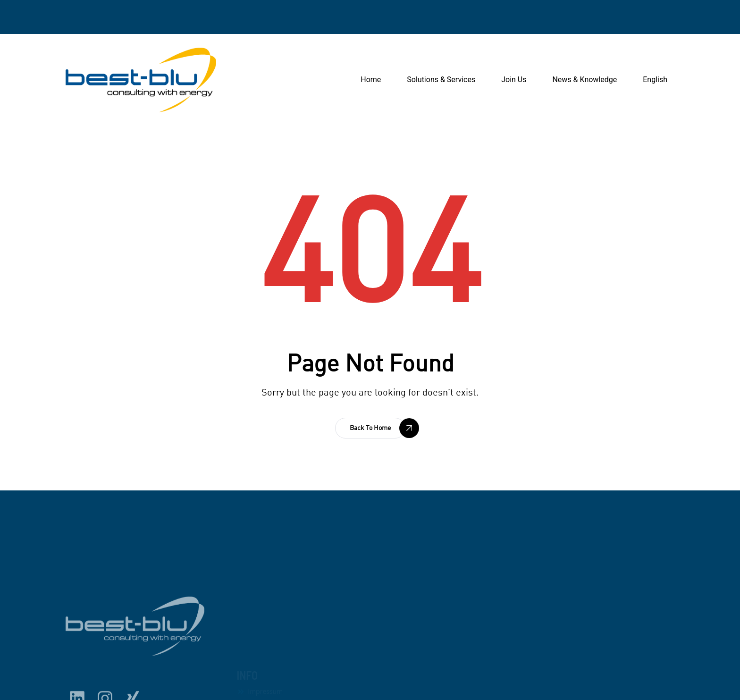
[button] (370, 428)
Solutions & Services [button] (441, 80)
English (655, 80)
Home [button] (371, 80)
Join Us (514, 80)
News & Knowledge (584, 80)
